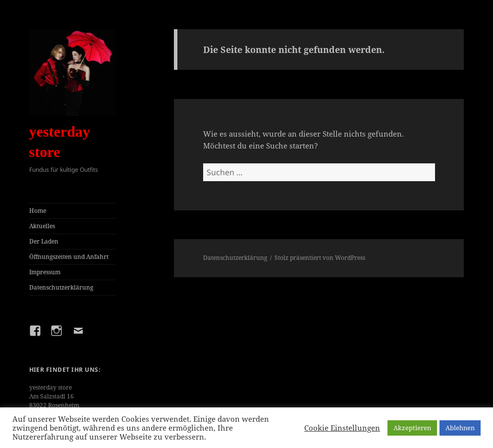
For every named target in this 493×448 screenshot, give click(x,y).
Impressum (45, 272)
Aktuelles (42, 226)
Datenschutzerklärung (61, 287)
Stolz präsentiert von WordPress (320, 258)
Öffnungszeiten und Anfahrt (69, 257)
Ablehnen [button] (460, 428)
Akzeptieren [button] (412, 428)
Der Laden (44, 241)
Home (38, 211)
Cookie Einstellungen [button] (342, 428)
